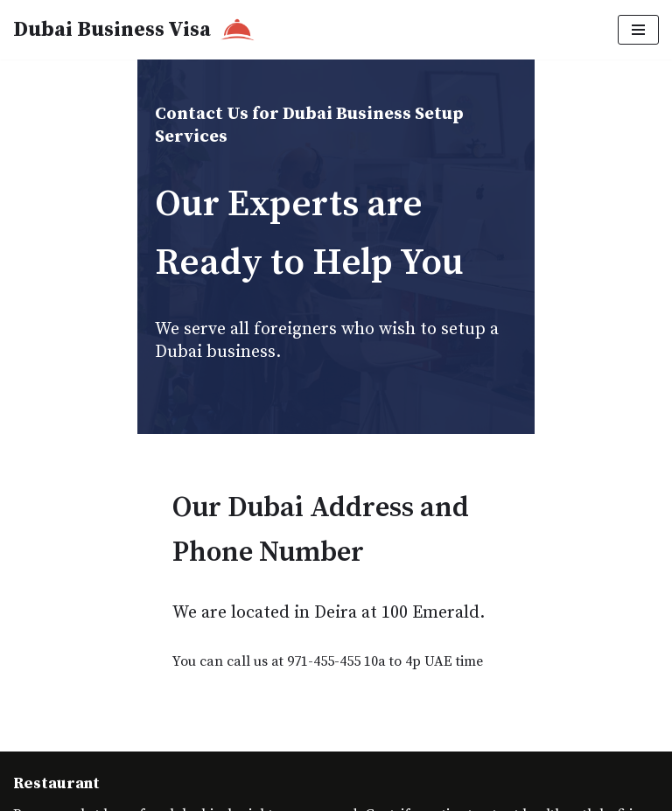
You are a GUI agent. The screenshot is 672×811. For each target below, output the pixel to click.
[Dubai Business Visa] (134, 30)
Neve (29, 738)
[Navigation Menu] (638, 30)
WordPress (169, 738)
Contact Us (47, 784)
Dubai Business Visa (162, 784)
